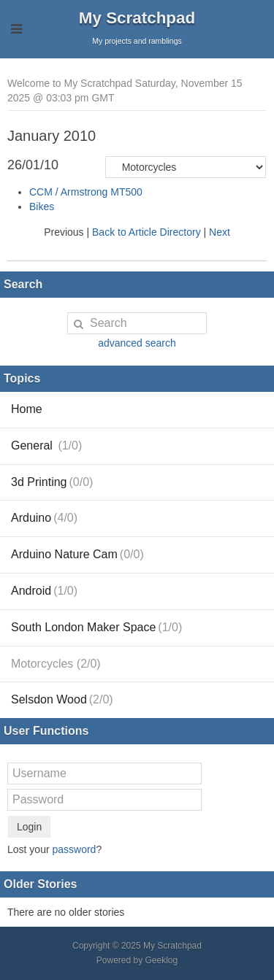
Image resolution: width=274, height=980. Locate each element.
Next (220, 232)
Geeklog (162, 960)
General (46, 445)
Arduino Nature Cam (77, 554)
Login (29, 827)
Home (27, 409)
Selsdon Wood (62, 699)
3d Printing (52, 482)
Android (44, 591)
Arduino (44, 518)
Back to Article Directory (146, 232)
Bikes (42, 207)
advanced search (137, 343)
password (74, 849)
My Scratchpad (137, 18)
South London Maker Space (96, 627)
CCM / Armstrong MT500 (86, 192)
